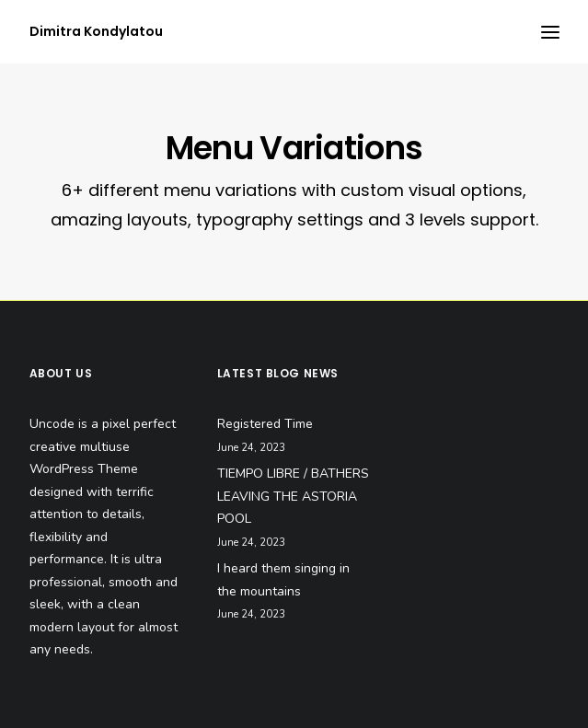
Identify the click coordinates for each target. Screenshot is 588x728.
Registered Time (265, 424)
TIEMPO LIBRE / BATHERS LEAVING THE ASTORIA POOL (293, 496)
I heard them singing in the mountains (283, 580)
